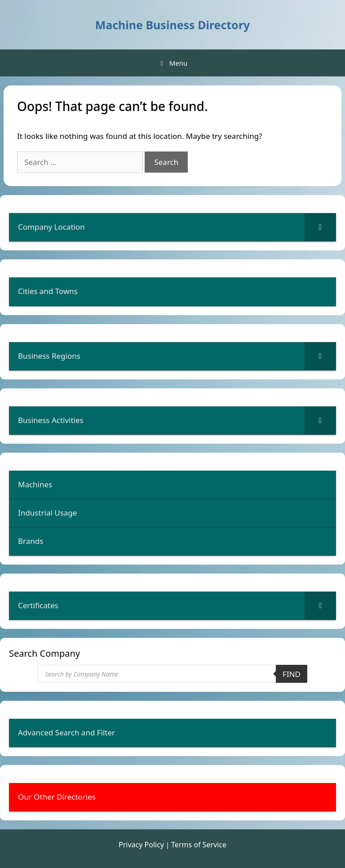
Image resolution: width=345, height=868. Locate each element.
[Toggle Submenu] (320, 227)
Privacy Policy (141, 845)
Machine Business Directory (173, 25)
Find (292, 674)
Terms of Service (199, 845)
